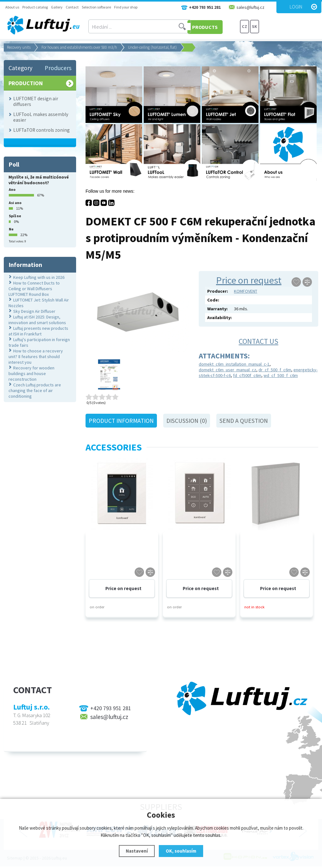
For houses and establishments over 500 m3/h (79, 47)
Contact (72, 7)
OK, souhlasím (181, 851)
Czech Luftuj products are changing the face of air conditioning (35, 390)
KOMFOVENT (246, 291)
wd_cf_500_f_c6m (281, 375)
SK (255, 27)
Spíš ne (15, 216)
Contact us (258, 341)
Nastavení (137, 851)
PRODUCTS (216, 27)
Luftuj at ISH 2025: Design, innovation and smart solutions (37, 320)
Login (296, 7)
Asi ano (15, 203)
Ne (11, 229)
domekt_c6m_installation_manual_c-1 (234, 364)
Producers (58, 68)
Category (20, 68)
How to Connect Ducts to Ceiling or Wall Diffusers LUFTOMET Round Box (34, 289)
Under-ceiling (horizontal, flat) (152, 47)
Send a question (244, 421)
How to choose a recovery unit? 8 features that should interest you (36, 357)
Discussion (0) (187, 421)
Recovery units (19, 47)
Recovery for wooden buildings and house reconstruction (31, 373)
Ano (12, 189)
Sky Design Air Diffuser (34, 311)
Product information (121, 421)
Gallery (57, 7)
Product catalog (35, 7)
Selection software (96, 7)
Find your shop (126, 7)
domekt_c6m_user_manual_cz (228, 370)
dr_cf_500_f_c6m (275, 370)
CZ (245, 27)
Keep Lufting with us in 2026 (39, 277)
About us (12, 7)
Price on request (249, 280)
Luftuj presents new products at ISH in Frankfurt (38, 331)
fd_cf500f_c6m (247, 375)
